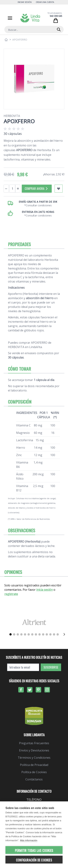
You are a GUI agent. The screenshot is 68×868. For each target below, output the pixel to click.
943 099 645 (56, 16)
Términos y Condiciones (34, 758)
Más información (29, 840)
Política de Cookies (34, 772)
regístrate (11, 594)
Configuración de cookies (34, 860)
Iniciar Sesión (25, 2)
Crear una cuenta (45, 2)
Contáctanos (34, 779)
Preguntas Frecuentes (34, 743)
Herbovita (12, 116)
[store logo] (30, 18)
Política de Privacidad (34, 765)
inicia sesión (45, 590)
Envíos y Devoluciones (34, 750)
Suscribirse (51, 667)
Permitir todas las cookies (34, 850)
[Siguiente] (64, 634)
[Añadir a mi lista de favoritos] (59, 189)
